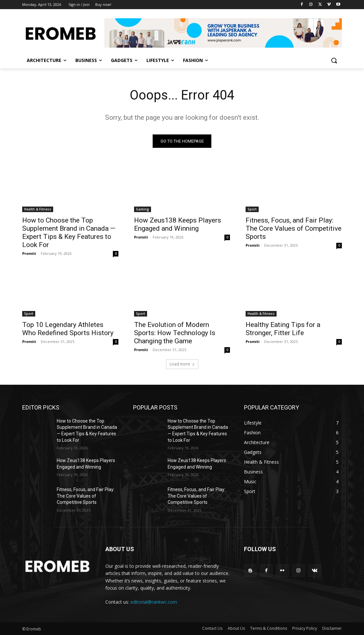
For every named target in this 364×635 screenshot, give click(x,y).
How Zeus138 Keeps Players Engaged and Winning (178, 224)
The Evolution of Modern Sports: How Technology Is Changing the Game (175, 333)
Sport (252, 209)
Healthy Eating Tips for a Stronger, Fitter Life (283, 329)
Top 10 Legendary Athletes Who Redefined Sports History (68, 329)
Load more (182, 364)
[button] (334, 60)
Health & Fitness (38, 209)
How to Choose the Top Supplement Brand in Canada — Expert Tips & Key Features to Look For (69, 232)
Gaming (143, 209)
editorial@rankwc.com (154, 602)
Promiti (29, 253)
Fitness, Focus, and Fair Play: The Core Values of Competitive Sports (294, 228)
